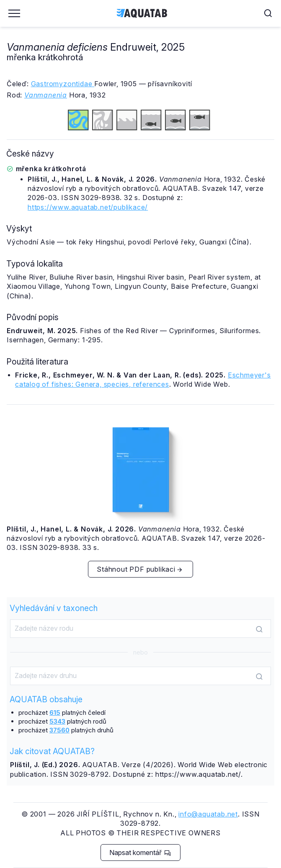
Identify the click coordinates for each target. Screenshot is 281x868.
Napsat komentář (140, 853)
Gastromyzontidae (63, 84)
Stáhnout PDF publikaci (140, 569)
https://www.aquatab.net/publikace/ (88, 207)
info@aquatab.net (208, 814)
